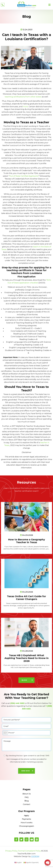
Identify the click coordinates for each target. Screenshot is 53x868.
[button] (48, 863)
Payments (26, 819)
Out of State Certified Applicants (24, 176)
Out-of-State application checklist (23, 283)
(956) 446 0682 (17, 703)
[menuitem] (18, 863)
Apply (26, 815)
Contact (27, 804)
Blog (27, 801)
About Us (27, 794)
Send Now (25, 771)
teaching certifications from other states (23, 97)
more (25, 107)
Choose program (27, 826)
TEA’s (49, 280)
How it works (27, 823)
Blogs (24, 680)
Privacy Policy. (12, 851)
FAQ (27, 797)
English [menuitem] (19, 862)
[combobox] (5, 733)
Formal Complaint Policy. (30, 851)
